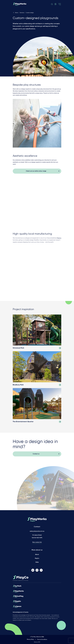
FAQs (37, 562)
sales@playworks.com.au (37, 531)
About (37, 555)
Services (22, 13)
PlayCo (37, 558)
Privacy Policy (30, 639)
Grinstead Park (18, 349)
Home (15, 13)
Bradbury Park (18, 386)
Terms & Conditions (42, 639)
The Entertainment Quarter (23, 423)
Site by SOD (37, 642)
